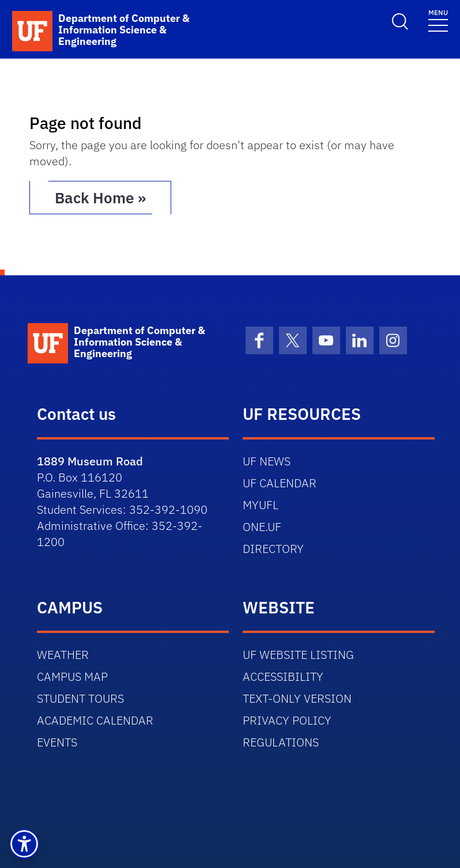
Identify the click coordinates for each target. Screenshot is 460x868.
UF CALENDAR (280, 483)
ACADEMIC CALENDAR (95, 720)
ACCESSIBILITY (283, 676)
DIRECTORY (273, 549)
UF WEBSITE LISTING (298, 655)
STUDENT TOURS (80, 698)
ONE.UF (262, 527)
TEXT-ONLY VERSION (297, 698)
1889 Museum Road (90, 461)
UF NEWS (267, 461)
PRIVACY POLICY (287, 720)
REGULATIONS (281, 742)
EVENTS (57, 742)
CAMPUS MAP (72, 676)
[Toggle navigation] (438, 20)
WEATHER (63, 655)
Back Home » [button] (100, 198)
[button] (24, 844)
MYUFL (261, 505)
